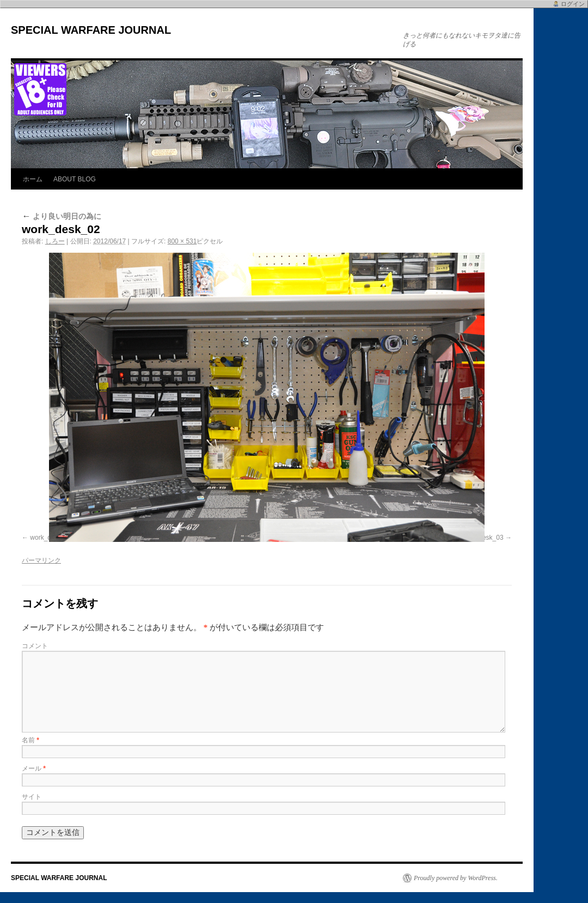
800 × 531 (182, 241)
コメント (35, 646)
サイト (32, 797)
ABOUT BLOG (75, 179)
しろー (55, 241)
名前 (30, 740)
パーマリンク (41, 560)
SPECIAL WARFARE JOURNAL (91, 30)
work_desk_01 (51, 538)
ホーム (33, 179)
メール (34, 768)
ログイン (573, 4)
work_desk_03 (482, 538)
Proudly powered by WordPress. (456, 878)
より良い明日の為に (62, 216)
